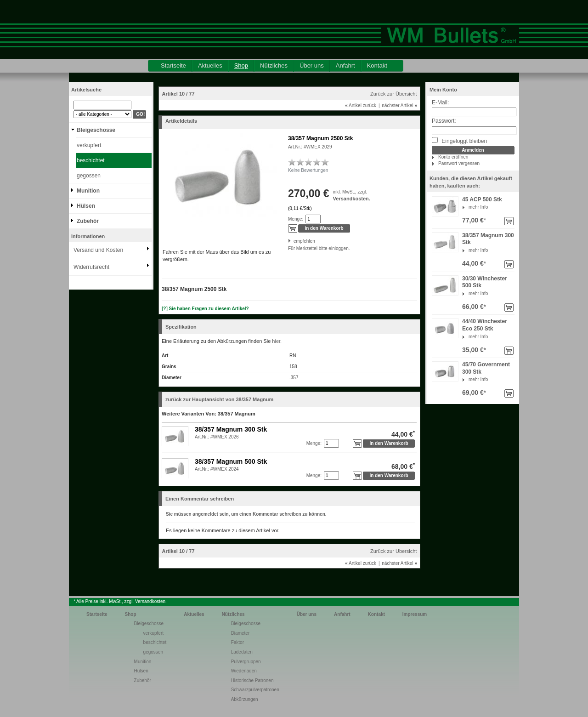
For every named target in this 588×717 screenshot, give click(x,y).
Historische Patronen (252, 680)
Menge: (296, 219)
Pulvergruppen (246, 662)
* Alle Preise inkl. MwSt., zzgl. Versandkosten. (120, 601)
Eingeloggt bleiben (459, 141)
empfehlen (294, 241)
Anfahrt (345, 65)
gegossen (89, 176)
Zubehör (88, 221)
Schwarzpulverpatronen (255, 690)
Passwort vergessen (459, 163)
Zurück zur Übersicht (393, 94)
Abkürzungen (245, 699)
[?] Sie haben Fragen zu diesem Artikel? (205, 309)
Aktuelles (210, 65)
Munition (88, 191)
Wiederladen (244, 671)
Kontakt (377, 65)
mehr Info (478, 207)
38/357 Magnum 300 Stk (231, 429)
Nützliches (274, 65)
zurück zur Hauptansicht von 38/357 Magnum (219, 399)
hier (276, 341)
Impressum (415, 614)
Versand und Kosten (98, 250)
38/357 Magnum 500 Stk (231, 461)
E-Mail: (440, 102)
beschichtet (91, 160)
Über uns (312, 65)
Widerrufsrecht (91, 267)
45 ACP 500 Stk (482, 199)
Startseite (173, 65)
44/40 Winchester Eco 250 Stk (485, 325)
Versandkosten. (352, 199)
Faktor (237, 642)
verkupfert (89, 145)
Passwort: (444, 121)
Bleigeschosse (96, 130)
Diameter (240, 633)
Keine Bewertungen (308, 170)
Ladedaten (242, 652)
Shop (241, 65)
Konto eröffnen (453, 157)
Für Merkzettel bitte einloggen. (289, 248)
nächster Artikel (399, 105)
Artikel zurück (361, 105)
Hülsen (86, 206)
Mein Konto (443, 90)
